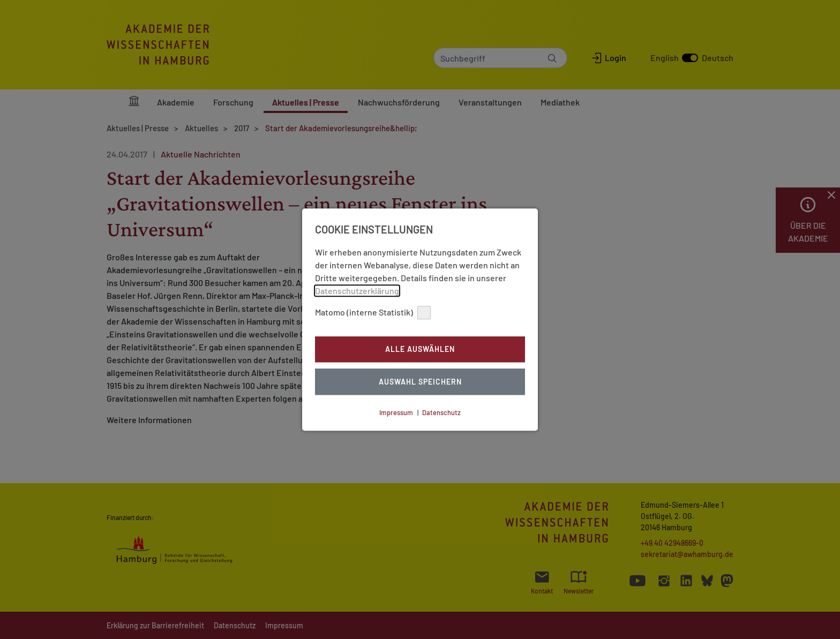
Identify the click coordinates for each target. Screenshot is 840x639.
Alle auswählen (420, 349)
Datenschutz (441, 412)
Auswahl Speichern (420, 382)
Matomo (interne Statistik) (373, 313)
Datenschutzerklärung (357, 291)
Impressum (396, 412)
